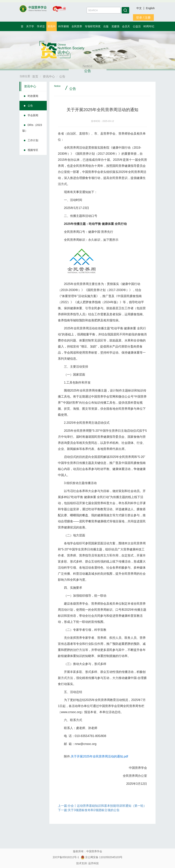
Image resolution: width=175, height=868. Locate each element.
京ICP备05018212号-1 (66, 857)
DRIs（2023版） (32, 128)
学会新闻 (33, 115)
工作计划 (33, 140)
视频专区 (33, 150)
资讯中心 (30, 86)
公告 (30, 106)
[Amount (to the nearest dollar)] (104, 10)
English (150, 8)
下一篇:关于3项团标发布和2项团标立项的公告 (89, 810)
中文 (139, 8)
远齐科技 (93, 863)
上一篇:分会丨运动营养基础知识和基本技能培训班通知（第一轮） (102, 806)
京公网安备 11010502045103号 (102, 857)
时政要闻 (33, 96)
